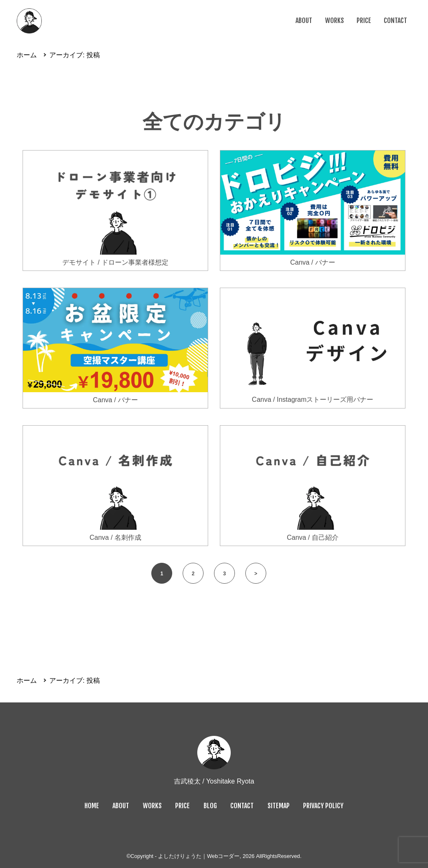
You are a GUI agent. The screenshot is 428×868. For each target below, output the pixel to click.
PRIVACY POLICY (323, 806)
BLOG (210, 806)
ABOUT (304, 20)
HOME (92, 806)
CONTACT (395, 20)
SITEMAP (279, 806)
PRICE (364, 20)
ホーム (27, 55)
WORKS (335, 20)
